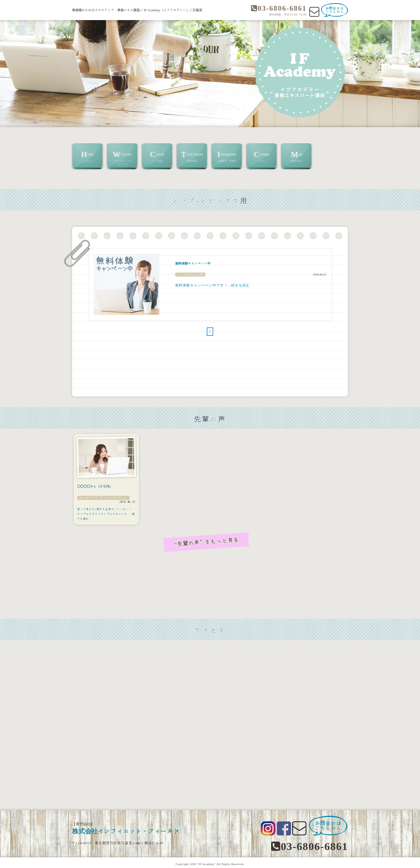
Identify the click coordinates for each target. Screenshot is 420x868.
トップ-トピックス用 (190, 275)
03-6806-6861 (276, 9)
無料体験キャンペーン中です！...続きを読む (213, 285)
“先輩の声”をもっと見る (210, 541)
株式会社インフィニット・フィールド (136, 829)
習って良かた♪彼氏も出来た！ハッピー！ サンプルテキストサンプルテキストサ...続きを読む (106, 514)
